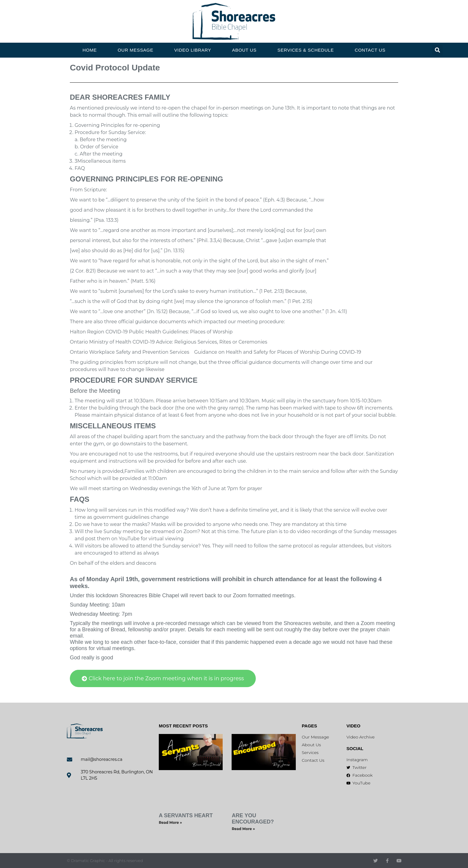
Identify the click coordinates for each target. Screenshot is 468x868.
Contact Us (370, 50)
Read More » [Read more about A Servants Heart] (170, 822)
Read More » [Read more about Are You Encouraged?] (243, 829)
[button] (437, 50)
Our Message (135, 50)
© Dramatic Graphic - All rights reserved (105, 861)
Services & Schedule (306, 50)
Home (90, 50)
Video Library (193, 50)
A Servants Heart (186, 815)
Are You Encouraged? (253, 819)
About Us (244, 50)
